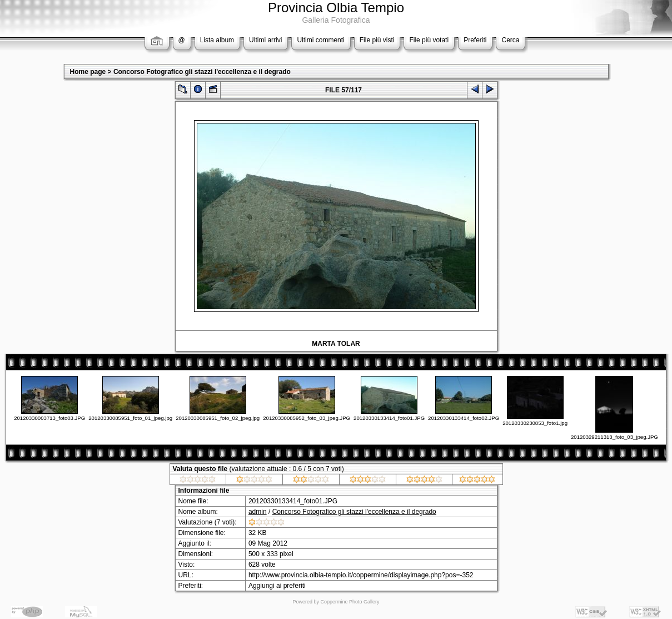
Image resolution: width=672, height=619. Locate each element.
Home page (88, 72)
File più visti (377, 40)
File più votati (429, 40)
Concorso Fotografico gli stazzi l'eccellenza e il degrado (202, 72)
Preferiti (475, 40)
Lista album (217, 40)
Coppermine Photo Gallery (350, 602)
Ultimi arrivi (265, 40)
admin (258, 512)
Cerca (510, 40)
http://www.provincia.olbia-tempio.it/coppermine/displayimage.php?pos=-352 (361, 575)
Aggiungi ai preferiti (277, 586)
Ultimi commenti (320, 40)
